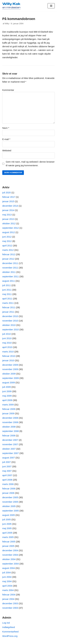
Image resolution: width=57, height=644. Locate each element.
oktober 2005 (9, 506)
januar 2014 (8, 210)
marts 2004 (8, 590)
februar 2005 (9, 542)
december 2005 (10, 497)
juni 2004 (7, 577)
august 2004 (9, 568)
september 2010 (10, 329)
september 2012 (10, 228)
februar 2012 (9, 254)
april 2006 (7, 480)
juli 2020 (7, 192)
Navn (6, 128)
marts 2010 (8, 352)
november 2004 (10, 555)
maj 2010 (7, 343)
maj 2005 (7, 528)
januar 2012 (8, 259)
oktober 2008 (9, 427)
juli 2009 (7, 387)
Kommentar (8, 90)
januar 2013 (8, 219)
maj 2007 (7, 471)
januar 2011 (8, 312)
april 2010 (7, 347)
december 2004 (10, 550)
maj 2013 (7, 215)
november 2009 (10, 369)
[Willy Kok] (11, 6)
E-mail (6, 139)
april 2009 (7, 400)
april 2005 (7, 533)
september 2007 (10, 453)
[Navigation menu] (51, 6)
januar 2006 (8, 493)
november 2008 (10, 422)
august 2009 (9, 382)
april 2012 (7, 246)
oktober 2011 (9, 272)
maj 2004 (7, 581)
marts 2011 (8, 303)
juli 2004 (7, 572)
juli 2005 (7, 519)
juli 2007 (7, 462)
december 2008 (10, 418)
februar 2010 (9, 356)
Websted (7, 150)
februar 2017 (9, 197)
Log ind (6, 623)
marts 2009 (8, 405)
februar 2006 (9, 489)
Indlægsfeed (9, 627)
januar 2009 (8, 413)
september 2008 (10, 431)
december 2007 (10, 440)
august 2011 (9, 281)
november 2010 (10, 321)
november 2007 (10, 444)
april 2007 (7, 475)
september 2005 (10, 511)
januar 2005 (8, 546)
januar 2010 (8, 360)
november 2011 (10, 268)
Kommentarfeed (10, 632)
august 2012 (9, 232)
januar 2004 (8, 599)
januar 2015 (8, 201)
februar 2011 (9, 307)
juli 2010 (7, 334)
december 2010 (10, 316)
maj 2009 (7, 396)
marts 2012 (8, 250)
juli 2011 (7, 285)
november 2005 (10, 502)
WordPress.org (10, 636)
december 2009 (10, 365)
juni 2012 (7, 237)
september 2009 (10, 378)
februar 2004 (9, 595)
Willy (7, 24)
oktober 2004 (9, 559)
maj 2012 (7, 241)
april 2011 (7, 299)
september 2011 (10, 276)
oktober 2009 (9, 374)
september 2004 (10, 564)
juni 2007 (7, 466)
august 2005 (9, 515)
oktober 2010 (9, 325)
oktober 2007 (9, 449)
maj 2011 (7, 294)
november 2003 (10, 608)
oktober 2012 (9, 223)
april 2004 (7, 586)
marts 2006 (8, 484)
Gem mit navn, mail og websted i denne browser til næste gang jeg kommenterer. (30, 164)
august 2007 (9, 458)
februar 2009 (9, 409)
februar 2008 (9, 436)
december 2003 (10, 603)
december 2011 (10, 263)
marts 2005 (8, 537)
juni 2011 (7, 290)
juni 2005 (7, 524)
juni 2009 (7, 391)
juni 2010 (7, 338)
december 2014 (10, 206)
